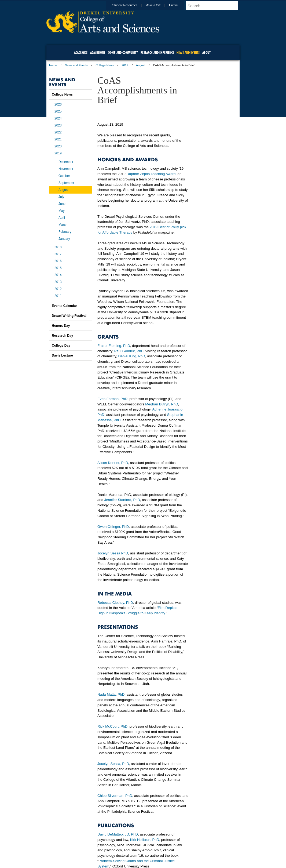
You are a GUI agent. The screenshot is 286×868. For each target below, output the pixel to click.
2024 (58, 118)
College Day (61, 346)
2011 (58, 296)
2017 (58, 254)
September (66, 183)
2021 (58, 139)
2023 (58, 125)
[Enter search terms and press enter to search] (215, 6)
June (62, 204)
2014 (58, 275)
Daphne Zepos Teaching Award (151, 174)
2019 (125, 65)
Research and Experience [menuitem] (157, 52)
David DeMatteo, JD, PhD (118, 834)
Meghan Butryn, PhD (162, 404)
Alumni (178, 5)
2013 (58, 282)
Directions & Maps (181, 849)
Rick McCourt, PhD (112, 726)
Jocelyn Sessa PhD (113, 553)
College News (105, 65)
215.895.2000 (189, 864)
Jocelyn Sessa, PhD (113, 764)
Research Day (62, 336)
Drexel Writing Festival (69, 316)
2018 (58, 247)
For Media (107, 849)
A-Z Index (90, 849)
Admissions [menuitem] (98, 52)
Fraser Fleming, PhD (114, 346)
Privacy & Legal (141, 849)
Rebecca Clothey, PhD (115, 603)
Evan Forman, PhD (112, 399)
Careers (122, 849)
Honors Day (61, 326)
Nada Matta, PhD (111, 694)
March (63, 225)
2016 (58, 261)
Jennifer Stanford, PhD (122, 500)
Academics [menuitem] (81, 52)
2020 (58, 146)
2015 (58, 268)
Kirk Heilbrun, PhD (145, 840)
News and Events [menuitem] (188, 52)
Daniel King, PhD (131, 356)
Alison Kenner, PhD (113, 463)
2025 (58, 111)
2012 (58, 289)
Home (53, 65)
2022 (58, 132)
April (62, 218)
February (65, 232)
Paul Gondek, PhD (129, 351)
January (64, 239)
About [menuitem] (206, 52)
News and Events (76, 65)
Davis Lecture (62, 355)
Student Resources (130, 5)
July (61, 197)
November (66, 169)
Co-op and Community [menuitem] (123, 52)
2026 (58, 104)
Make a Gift (158, 5)
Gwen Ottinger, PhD (113, 527)
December (66, 162)
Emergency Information (138, 855)
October (64, 176)
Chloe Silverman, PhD (115, 796)
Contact (160, 849)
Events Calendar (64, 306)
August (141, 65)
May (62, 211)
